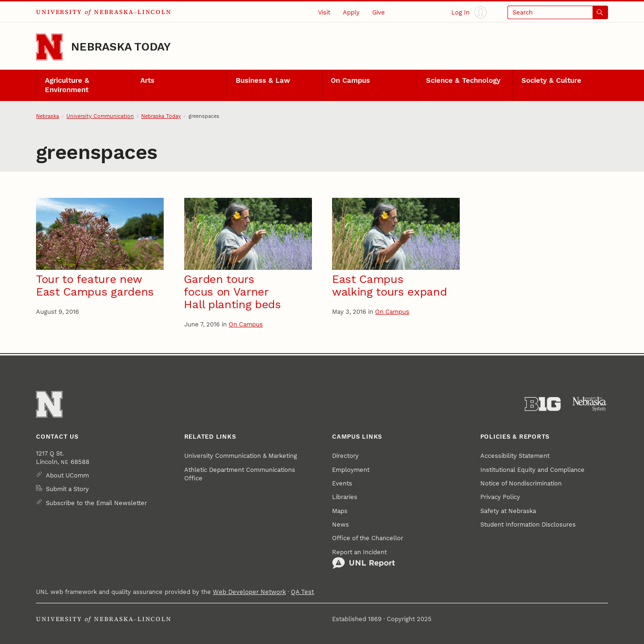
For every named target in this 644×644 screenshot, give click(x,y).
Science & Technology (463, 80)
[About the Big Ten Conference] (543, 404)
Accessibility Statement (515, 456)
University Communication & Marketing (241, 456)
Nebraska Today (121, 47)
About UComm (67, 475)
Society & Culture (551, 80)
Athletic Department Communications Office (240, 474)
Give (379, 12)
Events (342, 483)
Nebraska (47, 116)
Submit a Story (67, 489)
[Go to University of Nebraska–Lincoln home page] (49, 47)
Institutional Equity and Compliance (532, 470)
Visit (324, 12)
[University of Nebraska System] (590, 404)
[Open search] (558, 12)
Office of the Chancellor (368, 538)
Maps (340, 511)
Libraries (345, 497)
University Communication (100, 116)
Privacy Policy (500, 497)
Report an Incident (364, 559)
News (340, 524)
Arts (147, 80)
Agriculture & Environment (67, 85)
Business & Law (263, 80)
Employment (351, 470)
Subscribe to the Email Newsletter (96, 503)
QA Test (302, 592)
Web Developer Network (249, 592)
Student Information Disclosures (528, 524)
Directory (345, 456)
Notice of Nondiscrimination (521, 483)
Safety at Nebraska (508, 511)
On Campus (350, 80)
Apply (351, 12)
